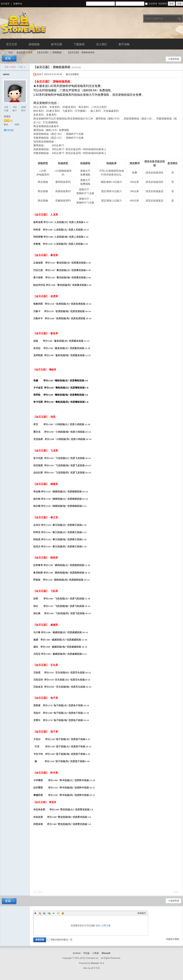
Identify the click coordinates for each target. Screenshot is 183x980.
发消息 (10, 130)
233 (6, 107)
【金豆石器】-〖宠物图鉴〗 (50, 52)
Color (40, 913)
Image (44, 913)
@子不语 (95, 968)
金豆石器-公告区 (25, 52)
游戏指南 (34, 44)
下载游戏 (79, 44)
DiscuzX (106, 953)
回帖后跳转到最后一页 (60, 940)
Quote (54, 913)
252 (15, 107)
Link (49, 913)
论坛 (11, 52)
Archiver (77, 953)
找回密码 (163, 4)
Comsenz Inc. (92, 958)
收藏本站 (18, 4)
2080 (24, 107)
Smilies (63, 913)
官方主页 (12, 44)
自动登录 (151, 4)
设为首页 (5, 4)
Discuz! (95, 963)
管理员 (7, 117)
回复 (40, 892)
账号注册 (57, 44)
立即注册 (106, 926)
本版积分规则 (173, 939)
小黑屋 (96, 953)
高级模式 (142, 913)
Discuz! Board (3, 53)
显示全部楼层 (72, 74)
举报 (176, 892)
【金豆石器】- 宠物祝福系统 (81, 52)
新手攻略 (124, 44)
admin (6, 74)
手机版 (86, 953)
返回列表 (175, 59)
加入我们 (102, 44)
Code (58, 913)
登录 (98, 926)
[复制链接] (76, 67)
